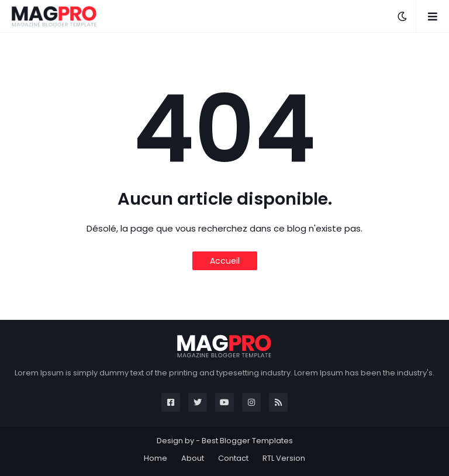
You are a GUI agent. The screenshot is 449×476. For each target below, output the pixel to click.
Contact (233, 458)
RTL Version (284, 458)
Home (156, 458)
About (193, 458)
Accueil (225, 261)
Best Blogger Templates (247, 441)
